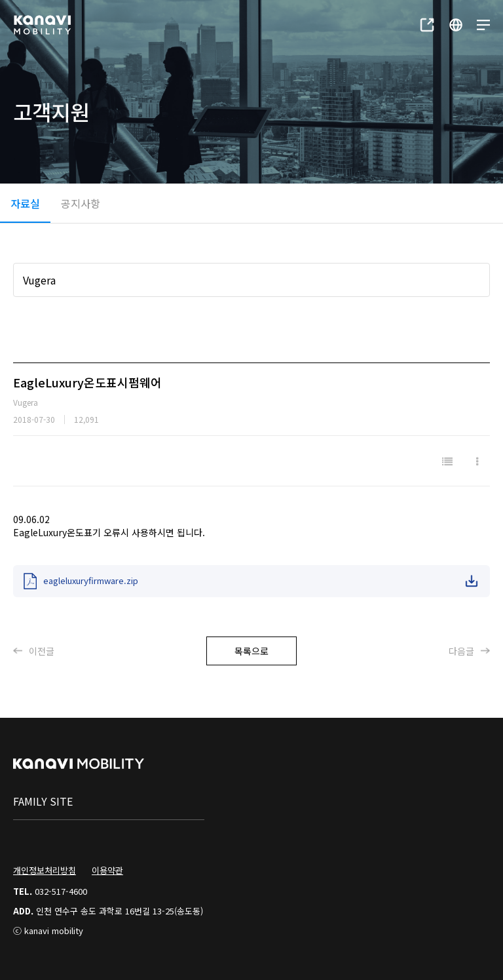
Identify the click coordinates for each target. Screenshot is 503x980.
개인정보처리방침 (45, 870)
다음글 (469, 651)
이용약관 (107, 870)
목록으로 (251, 651)
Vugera (39, 280)
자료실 (25, 203)
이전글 (34, 651)
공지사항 (81, 203)
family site (43, 801)
